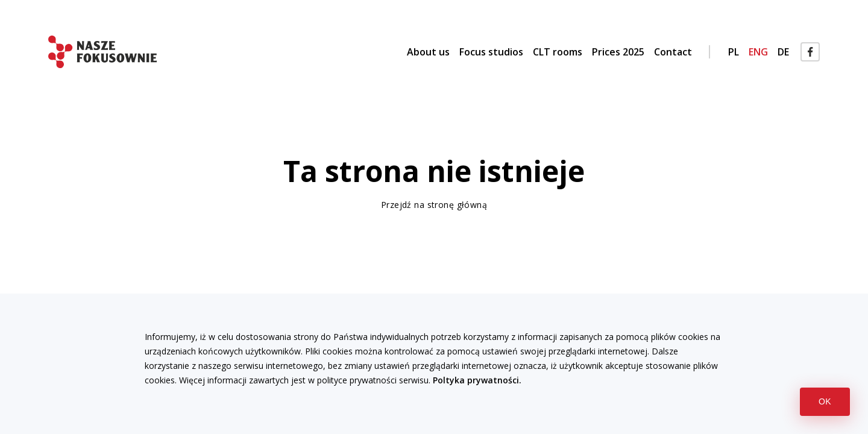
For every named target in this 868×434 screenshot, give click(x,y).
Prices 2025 (618, 52)
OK (834, 401)
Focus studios (491, 52)
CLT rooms (558, 52)
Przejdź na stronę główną (434, 205)
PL (734, 52)
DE (783, 52)
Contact (673, 52)
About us (428, 52)
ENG (758, 52)
